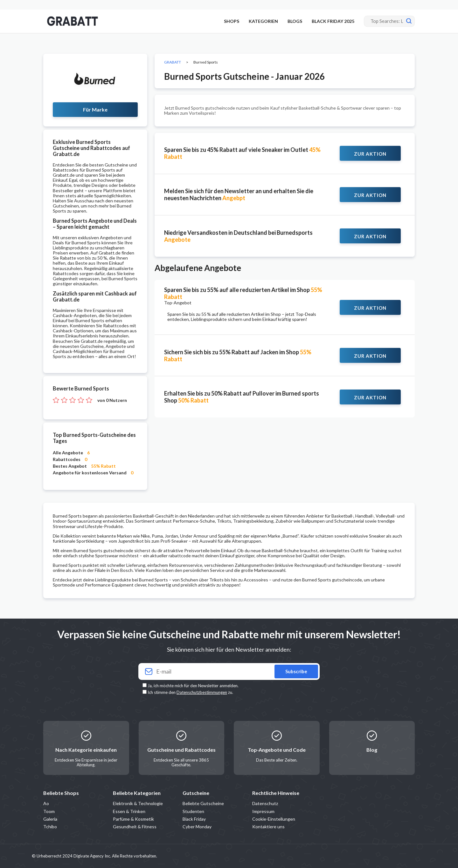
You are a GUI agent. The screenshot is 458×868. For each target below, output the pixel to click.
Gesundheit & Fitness (135, 827)
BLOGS (295, 21)
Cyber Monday (197, 827)
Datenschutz (265, 803)
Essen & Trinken (129, 811)
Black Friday (194, 819)
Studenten (193, 811)
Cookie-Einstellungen (274, 819)
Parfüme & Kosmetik (133, 819)
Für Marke (95, 109)
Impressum (263, 811)
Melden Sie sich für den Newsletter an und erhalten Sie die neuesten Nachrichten (239, 194)
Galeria (50, 819)
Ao (46, 803)
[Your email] (229, 671)
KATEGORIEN (263, 21)
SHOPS (232, 21)
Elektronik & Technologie (138, 803)
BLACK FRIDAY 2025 (333, 21)
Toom (49, 811)
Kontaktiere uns (268, 827)
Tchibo (50, 827)
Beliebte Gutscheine (203, 803)
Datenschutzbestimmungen (202, 692)
